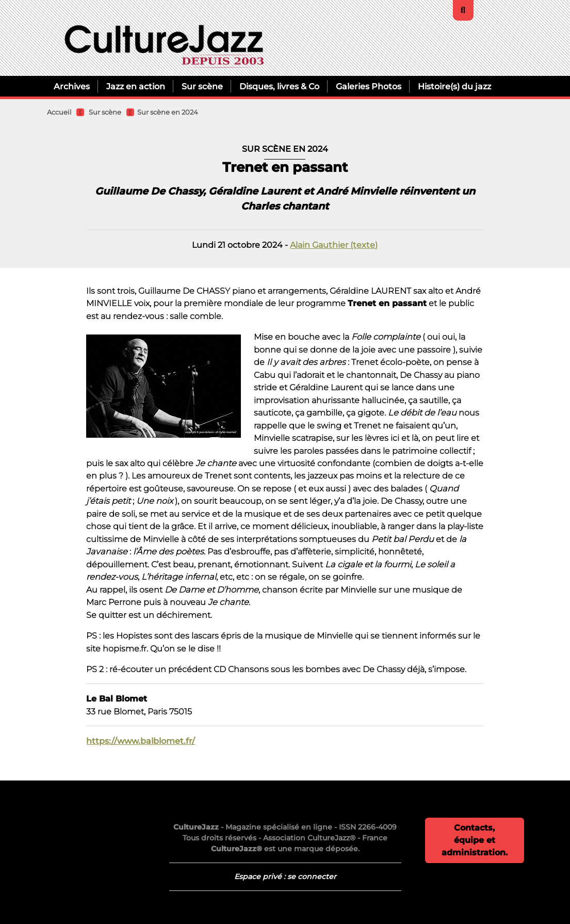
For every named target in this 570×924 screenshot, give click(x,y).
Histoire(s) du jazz (454, 86)
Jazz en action (136, 86)
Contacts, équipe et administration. (475, 840)
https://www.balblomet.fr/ (141, 741)
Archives (72, 86)
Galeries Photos (369, 86)
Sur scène (202, 86)
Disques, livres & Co (279, 86)
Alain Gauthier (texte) (334, 245)
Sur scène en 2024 (168, 112)
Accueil (59, 112)
